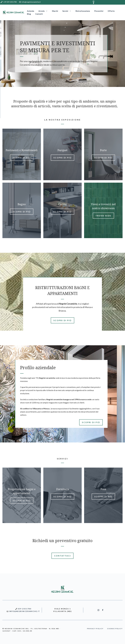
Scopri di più (22, 158)
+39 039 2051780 (10, 2)
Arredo (44, 11)
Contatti (39, 14)
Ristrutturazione (83, 11)
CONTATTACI (62, 556)
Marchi (55, 11)
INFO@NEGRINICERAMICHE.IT (25, 611)
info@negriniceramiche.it (31, 2)
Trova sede (103, 216)
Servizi (68, 11)
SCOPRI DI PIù (62, 320)
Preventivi (99, 11)
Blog (29, 14)
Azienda (31, 11)
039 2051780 (25, 609)
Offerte (111, 11)
